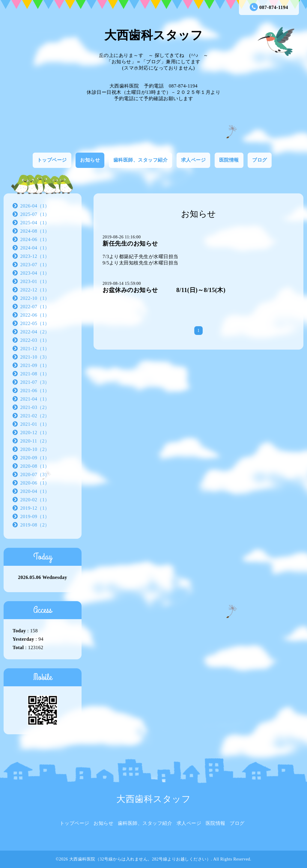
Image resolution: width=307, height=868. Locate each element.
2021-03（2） (35, 407)
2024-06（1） (35, 239)
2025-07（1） (35, 214)
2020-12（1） (35, 433)
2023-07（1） (35, 265)
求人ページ (194, 160)
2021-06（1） (35, 391)
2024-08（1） (35, 231)
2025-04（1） (35, 223)
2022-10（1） (35, 298)
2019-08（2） (35, 525)
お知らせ (90, 160)
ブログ (260, 160)
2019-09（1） (35, 516)
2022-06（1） (35, 315)
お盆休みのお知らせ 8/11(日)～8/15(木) (164, 290)
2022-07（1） (35, 307)
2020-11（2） (35, 441)
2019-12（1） (35, 508)
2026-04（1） (35, 206)
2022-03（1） (35, 340)
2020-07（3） (35, 474)
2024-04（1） (35, 248)
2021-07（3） (35, 382)
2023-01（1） (35, 281)
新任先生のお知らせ (130, 243)
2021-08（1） (35, 374)
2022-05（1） (35, 323)
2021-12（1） (35, 349)
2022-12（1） (35, 290)
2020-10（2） (35, 449)
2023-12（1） (35, 256)
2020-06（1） (35, 483)
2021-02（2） (35, 416)
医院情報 (229, 160)
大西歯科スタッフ (153, 35)
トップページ (52, 160)
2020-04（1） (35, 491)
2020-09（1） (35, 458)
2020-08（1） (35, 466)
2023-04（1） (35, 273)
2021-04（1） (35, 399)
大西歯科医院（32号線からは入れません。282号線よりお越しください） (140, 859)
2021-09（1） (35, 365)
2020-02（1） (35, 500)
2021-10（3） (35, 357)
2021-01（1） (35, 424)
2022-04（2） (35, 332)
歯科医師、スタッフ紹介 (141, 160)
